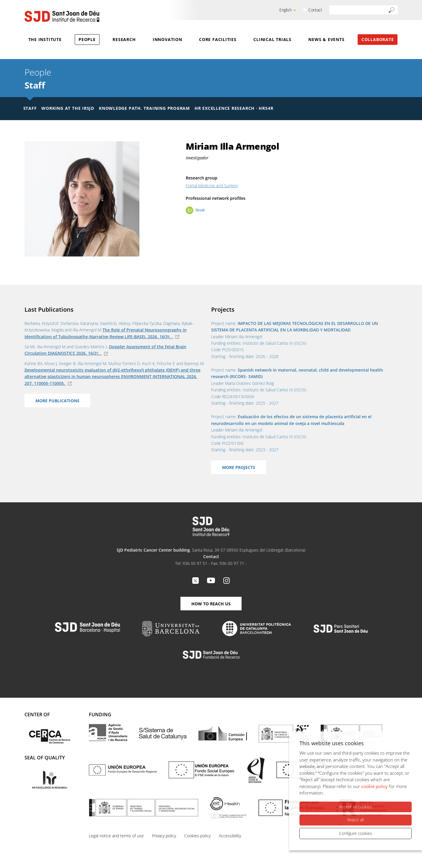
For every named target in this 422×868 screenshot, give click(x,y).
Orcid (200, 210)
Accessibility (230, 836)
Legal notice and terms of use (116, 836)
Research (124, 39)
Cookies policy (197, 836)
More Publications (57, 401)
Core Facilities (218, 39)
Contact (315, 10)
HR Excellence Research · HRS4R (234, 108)
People (87, 39)
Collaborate (378, 39)
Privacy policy (164, 836)
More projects (239, 467)
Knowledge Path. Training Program (144, 108)
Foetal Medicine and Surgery (212, 185)
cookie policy (374, 786)
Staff (35, 85)
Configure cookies (356, 833)
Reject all (356, 820)
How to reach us (211, 604)
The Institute (45, 39)
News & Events (326, 39)
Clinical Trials (272, 39)
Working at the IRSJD (68, 108)
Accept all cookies (356, 807)
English (285, 10)
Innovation (167, 39)
